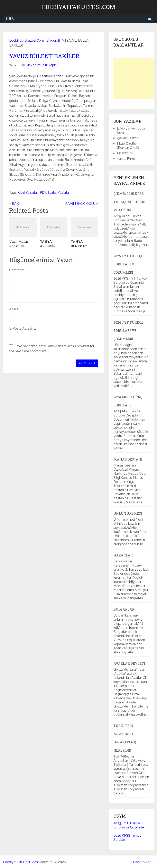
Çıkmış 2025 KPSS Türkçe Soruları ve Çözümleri (129, 202)
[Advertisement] (135, 79)
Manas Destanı (128, 459)
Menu (10, 19)
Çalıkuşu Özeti (128, 138)
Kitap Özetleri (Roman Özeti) (128, 146)
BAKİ (16, 204)
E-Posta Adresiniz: (23, 328)
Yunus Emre (126, 159)
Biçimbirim (125, 153)
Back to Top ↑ (144, 862)
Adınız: (14, 309)
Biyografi (53, 40)
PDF (43, 193)
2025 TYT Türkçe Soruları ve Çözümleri (128, 264)
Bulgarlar (124, 609)
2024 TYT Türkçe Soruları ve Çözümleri (128, 330)
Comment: (17, 270)
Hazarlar (123, 555)
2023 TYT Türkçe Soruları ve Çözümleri (129, 825)
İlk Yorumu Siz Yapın (42, 65)
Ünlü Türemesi (128, 513)
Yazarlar (64, 193)
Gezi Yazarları (28, 193)
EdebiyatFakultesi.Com (78, 7)
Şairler (52, 193)
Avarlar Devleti (129, 663)
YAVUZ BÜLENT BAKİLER (44, 56)
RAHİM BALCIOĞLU (80, 204)
